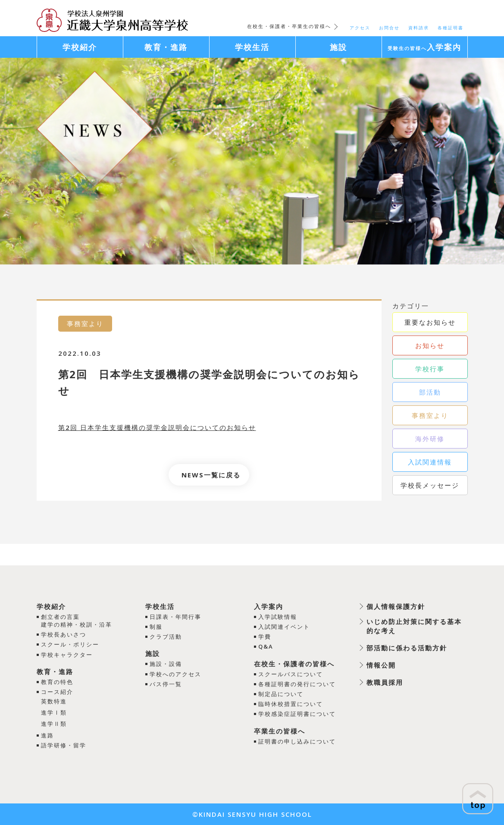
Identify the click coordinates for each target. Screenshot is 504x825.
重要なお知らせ (430, 322)
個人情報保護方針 (396, 606)
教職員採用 (385, 682)
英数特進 (54, 701)
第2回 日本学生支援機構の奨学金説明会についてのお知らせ (157, 427)
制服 (156, 627)
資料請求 (419, 28)
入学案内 (269, 606)
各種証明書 (451, 28)
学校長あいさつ (64, 634)
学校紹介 (51, 606)
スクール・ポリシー (70, 644)
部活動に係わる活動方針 (407, 648)
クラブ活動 (166, 637)
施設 (153, 653)
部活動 (430, 392)
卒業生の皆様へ (280, 731)
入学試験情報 (278, 617)
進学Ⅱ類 (54, 724)
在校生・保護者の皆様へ (294, 664)
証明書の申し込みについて (297, 741)
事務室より (430, 415)
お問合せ (389, 28)
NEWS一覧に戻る (211, 475)
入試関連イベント (284, 627)
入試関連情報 (430, 462)
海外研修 (430, 439)
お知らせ (430, 345)
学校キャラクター (67, 655)
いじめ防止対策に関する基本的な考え (414, 626)
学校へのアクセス (175, 674)
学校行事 (430, 369)
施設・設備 (166, 664)
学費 (265, 637)
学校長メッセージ (430, 485)
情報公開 (381, 665)
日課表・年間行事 (175, 617)
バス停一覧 (166, 684)
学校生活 (160, 606)
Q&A (266, 646)
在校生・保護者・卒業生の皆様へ (289, 26)
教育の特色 (57, 682)
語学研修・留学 (64, 745)
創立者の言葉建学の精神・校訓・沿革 (77, 621)
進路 (47, 735)
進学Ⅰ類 (54, 712)
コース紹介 (57, 692)
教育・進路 (55, 671)
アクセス (360, 28)
